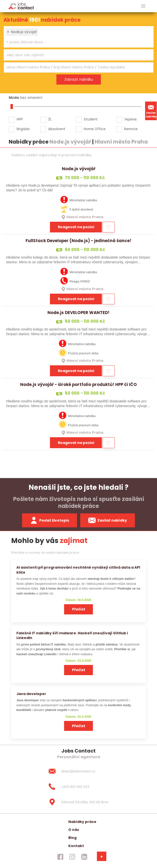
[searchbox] (76, 42)
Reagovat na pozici (76, 227)
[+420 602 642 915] (78, 787)
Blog (72, 838)
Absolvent (57, 129)
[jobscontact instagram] (72, 857)
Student (91, 119)
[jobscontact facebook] (60, 857)
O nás (74, 830)
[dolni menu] (102, 856)
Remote (131, 129)
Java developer (31, 694)
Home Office (95, 129)
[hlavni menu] (143, 6)
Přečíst (79, 609)
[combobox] (79, 37)
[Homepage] (21, 6)
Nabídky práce (82, 822)
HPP (20, 119)
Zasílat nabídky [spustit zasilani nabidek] (108, 520)
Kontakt (76, 846)
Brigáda (23, 129)
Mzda (14, 98)
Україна (130, 119)
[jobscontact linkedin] (84, 857)
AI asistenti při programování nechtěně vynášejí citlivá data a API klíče (78, 570)
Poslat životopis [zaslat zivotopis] (50, 520)
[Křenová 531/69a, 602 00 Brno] (78, 802)
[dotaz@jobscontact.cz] (78, 771)
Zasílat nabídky (151, 111)
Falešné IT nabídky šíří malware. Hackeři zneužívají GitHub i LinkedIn (72, 635)
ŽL (50, 119)
